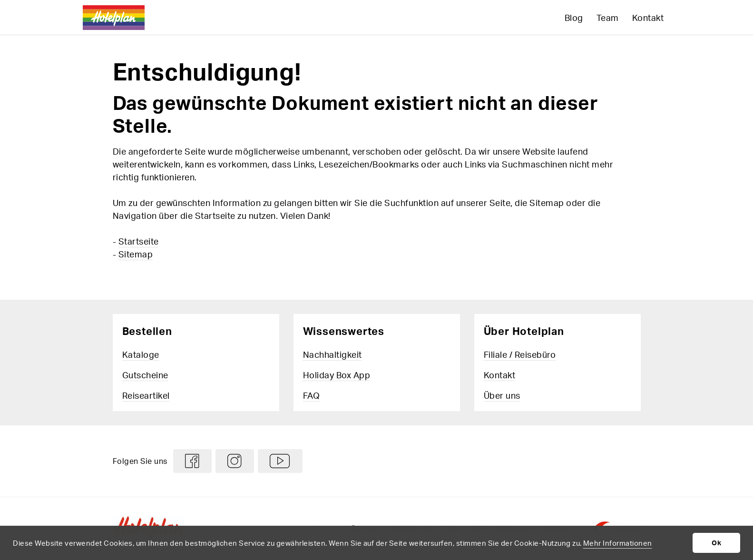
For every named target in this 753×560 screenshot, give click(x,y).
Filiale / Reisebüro (520, 354)
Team (608, 17)
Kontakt (648, 17)
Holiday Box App (337, 375)
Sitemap (136, 254)
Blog (574, 17)
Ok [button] (716, 543)
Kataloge (141, 354)
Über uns (502, 395)
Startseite (139, 241)
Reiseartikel (146, 395)
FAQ (312, 395)
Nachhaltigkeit (332, 354)
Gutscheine (145, 375)
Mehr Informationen (618, 543)
